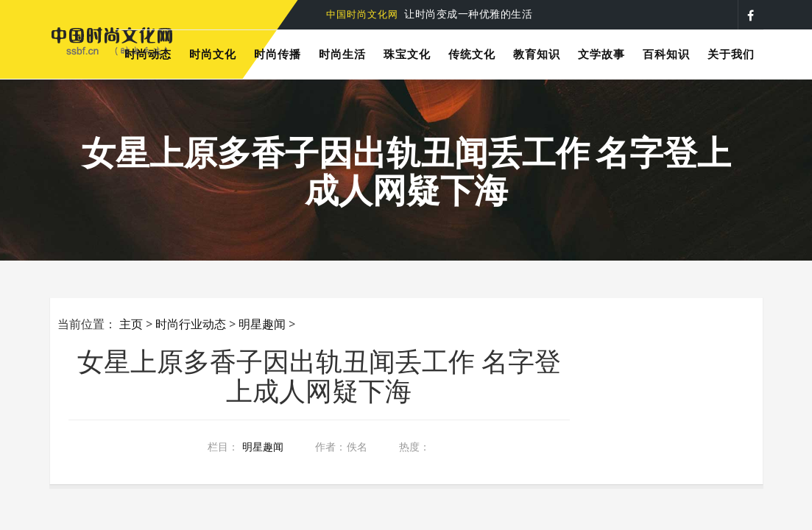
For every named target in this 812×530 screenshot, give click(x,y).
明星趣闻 (262, 324)
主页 (131, 324)
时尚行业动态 (191, 324)
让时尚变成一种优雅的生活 (430, 14)
